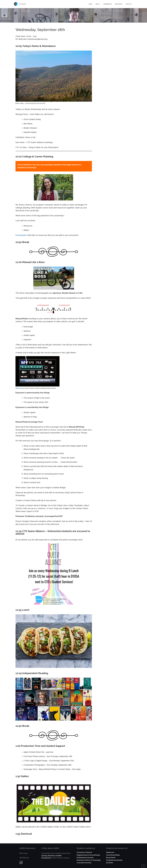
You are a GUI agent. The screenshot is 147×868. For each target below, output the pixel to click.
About (98, 4)
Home (90, 4)
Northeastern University (85, 858)
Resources (119, 4)
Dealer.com (110, 852)
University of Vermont (84, 852)
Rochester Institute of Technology (89, 860)
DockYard (109, 863)
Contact (129, 4)
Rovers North (111, 858)
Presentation (21, 235)
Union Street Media (113, 855)
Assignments (107, 4)
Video (17, 388)
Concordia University (84, 863)
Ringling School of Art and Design (88, 855)
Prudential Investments (114, 860)
